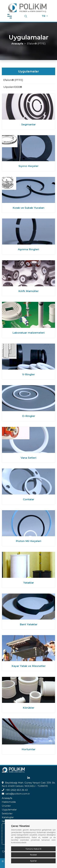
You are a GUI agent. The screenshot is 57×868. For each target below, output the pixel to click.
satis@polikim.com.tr (18, 794)
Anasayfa (17, 44)
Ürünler (6, 806)
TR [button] (44, 16)
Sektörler (7, 813)
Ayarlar (33, 861)
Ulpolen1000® (13, 87)
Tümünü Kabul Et (33, 849)
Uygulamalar (9, 810)
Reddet (33, 855)
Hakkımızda (9, 802)
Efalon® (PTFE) (13, 80)
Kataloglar (8, 817)
